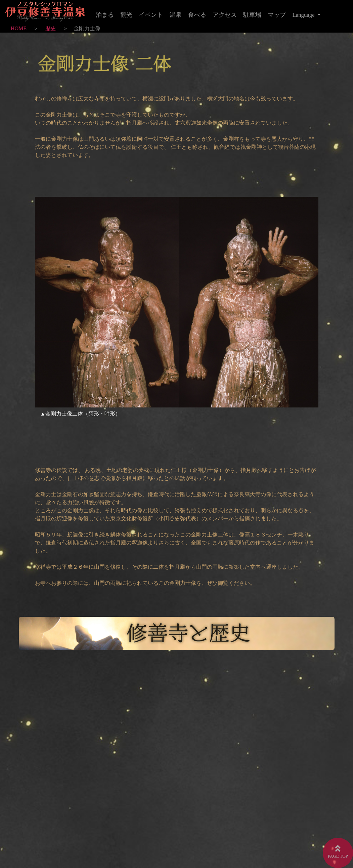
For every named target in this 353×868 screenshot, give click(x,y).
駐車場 (252, 15)
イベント (151, 15)
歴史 (51, 28)
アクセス (225, 15)
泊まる (105, 15)
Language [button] (304, 15)
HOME (19, 28)
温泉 (176, 15)
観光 (126, 15)
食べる (197, 15)
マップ (277, 15)
